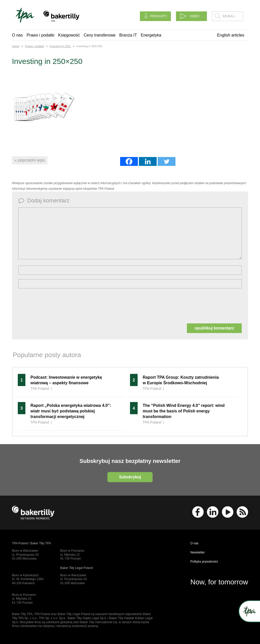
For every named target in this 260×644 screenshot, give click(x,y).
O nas (17, 35)
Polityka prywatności (204, 562)
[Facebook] (129, 161)
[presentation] (57, 305)
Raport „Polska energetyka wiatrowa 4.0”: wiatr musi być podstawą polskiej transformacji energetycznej (71, 411)
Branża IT (128, 35)
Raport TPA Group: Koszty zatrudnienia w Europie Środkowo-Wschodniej (181, 380)
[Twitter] (167, 161)
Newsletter (198, 552)
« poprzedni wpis (30, 160)
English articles (231, 35)
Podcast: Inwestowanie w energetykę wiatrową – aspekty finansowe (66, 380)
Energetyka (151, 35)
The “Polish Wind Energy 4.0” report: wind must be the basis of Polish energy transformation (184, 411)
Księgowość (69, 35)
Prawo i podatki (40, 35)
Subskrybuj (130, 477)
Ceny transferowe (99, 35)
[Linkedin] (148, 161)
